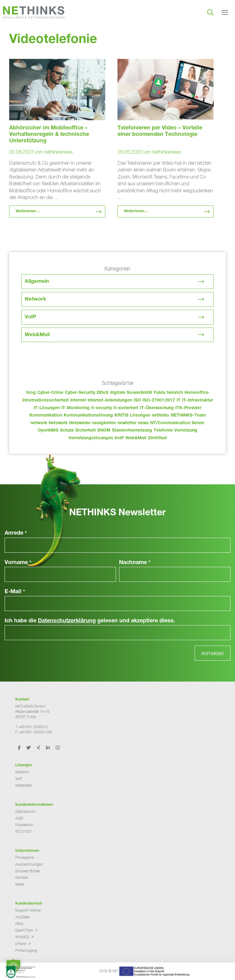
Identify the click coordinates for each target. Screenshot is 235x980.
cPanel (21, 944)
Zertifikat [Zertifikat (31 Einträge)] (157, 438)
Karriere (22, 877)
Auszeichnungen (29, 864)
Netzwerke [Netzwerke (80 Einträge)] (80, 423)
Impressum (24, 825)
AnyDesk (22, 917)
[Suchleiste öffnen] (210, 12)
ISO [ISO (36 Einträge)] (137, 401)
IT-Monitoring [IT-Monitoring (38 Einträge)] (75, 408)
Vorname (18, 563)
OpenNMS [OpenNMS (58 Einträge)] (48, 431)
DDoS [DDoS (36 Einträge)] (103, 393)
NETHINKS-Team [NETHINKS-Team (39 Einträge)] (188, 416)
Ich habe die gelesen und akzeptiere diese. (90, 621)
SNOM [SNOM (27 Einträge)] (104, 431)
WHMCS (22, 937)
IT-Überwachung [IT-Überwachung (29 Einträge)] (157, 408)
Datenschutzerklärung (67, 621)
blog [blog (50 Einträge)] (31, 393)
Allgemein (37, 282)
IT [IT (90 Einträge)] (179, 401)
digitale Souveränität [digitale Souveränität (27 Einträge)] (131, 393)
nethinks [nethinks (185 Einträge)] (160, 416)
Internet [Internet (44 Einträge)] (78, 401)
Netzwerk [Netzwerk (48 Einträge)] (58, 423)
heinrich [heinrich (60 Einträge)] (175, 393)
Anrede (16, 533)
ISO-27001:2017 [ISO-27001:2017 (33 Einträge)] (159, 401)
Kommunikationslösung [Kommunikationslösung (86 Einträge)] (88, 416)
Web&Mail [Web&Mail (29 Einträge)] (136, 438)
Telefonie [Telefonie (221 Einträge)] (163, 431)
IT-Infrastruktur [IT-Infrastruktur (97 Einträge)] (198, 401)
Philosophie (25, 857)
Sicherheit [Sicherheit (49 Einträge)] (86, 431)
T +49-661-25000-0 (32, 727)
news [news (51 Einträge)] (143, 423)
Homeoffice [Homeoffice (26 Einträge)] (197, 393)
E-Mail (15, 592)
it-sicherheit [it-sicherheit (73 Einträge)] (126, 408)
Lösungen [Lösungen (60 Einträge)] (140, 416)
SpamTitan (24, 930)
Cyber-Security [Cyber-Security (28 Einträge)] (80, 393)
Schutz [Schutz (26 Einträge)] (67, 431)
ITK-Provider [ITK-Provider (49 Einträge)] (188, 408)
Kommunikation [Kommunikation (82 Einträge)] (46, 416)
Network (35, 300)
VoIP (30, 317)
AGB (19, 818)
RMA (19, 924)
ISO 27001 (24, 831)
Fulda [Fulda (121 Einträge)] (160, 393)
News (20, 884)
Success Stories (28, 871)
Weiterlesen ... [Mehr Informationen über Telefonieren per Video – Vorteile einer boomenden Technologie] (136, 211)
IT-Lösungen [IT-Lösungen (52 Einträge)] (47, 408)
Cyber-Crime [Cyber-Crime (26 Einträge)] (50, 393)
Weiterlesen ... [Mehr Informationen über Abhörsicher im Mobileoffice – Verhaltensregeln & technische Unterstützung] (28, 211)
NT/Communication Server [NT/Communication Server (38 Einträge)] (177, 423)
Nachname (135, 563)
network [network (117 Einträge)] (39, 423)
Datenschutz (26, 811)
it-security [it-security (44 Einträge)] (102, 408)
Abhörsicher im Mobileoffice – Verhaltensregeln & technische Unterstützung (49, 135)
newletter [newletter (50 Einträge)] (127, 423)
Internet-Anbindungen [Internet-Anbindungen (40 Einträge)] (110, 401)
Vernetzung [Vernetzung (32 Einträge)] (186, 431)
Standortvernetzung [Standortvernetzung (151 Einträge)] (132, 431)
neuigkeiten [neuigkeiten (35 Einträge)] (104, 423)
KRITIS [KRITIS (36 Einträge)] (121, 416)
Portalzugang (26, 950)
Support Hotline (28, 910)
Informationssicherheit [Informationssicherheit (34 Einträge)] (46, 401)
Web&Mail (37, 335)
